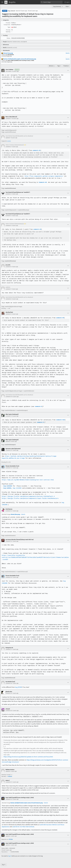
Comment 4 (8, 216)
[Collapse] (68, 70)
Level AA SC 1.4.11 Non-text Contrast (23, 824)
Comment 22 (9, 797)
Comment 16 (9, 575)
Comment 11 (9, 414)
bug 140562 (7, 486)
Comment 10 (9, 394)
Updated (8, 138)
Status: (9, 38)
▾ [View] (63, 6)
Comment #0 (42, 182)
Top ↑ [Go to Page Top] (4, 862)
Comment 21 (9, 780)
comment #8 (59, 318)
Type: (9, 27)
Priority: (8, 30)
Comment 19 (9, 691)
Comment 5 (8, 226)
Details (68, 53)
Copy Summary (57, 6)
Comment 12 (9, 448)
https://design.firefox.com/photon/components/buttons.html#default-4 (28, 494)
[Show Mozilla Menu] (6, 2)
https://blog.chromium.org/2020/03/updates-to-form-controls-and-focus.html (28, 755)
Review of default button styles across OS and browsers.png (19, 59)
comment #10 (60, 418)
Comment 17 (9, 647)
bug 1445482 (8, 484)
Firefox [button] (14, 23)
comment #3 (37, 229)
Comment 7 (8, 289)
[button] (67, 2)
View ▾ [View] (67, 6)
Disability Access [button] (16, 25)
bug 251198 (18, 685)
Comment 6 (8, 267)
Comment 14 (9, 509)
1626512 (10, 774)
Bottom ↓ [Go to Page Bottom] (52, 66)
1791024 (11, 837)
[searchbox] (51, 2)
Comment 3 (8, 194)
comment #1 (36, 150)
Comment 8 (8, 299)
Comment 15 (9, 539)
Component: (7, 25)
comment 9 (38, 404)
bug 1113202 (17, 486)
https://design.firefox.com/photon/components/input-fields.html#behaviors (30, 496)
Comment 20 (9, 708)
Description (8, 71)
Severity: (8, 32)
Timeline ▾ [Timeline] (66, 66)
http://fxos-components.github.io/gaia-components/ (43, 176)
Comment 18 (9, 681)
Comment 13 (9, 466)
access (9, 141)
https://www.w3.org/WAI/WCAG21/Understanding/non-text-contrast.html (27, 478)
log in (10, 854)
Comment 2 (8, 147)
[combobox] (51, 2)
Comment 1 (8, 119)
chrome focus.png (7, 53)
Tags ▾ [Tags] (59, 66)
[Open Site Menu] (2, 2)
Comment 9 (8, 314)
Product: (8, 23)
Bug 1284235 (12, 11)
